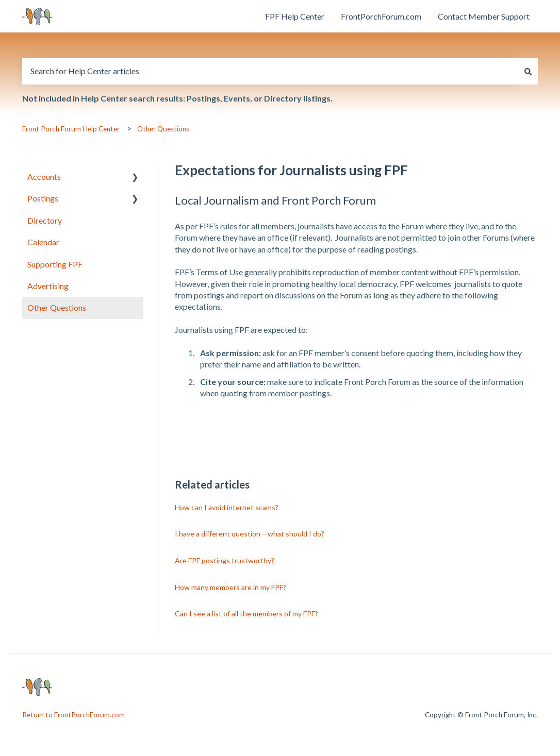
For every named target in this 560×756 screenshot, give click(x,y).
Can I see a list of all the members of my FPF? (246, 614)
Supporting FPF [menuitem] (55, 264)
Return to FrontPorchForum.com (73, 715)
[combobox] (270, 71)
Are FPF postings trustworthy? (225, 560)
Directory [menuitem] (45, 220)
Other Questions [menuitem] (57, 307)
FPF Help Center (295, 16)
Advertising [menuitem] (48, 286)
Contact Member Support (484, 16)
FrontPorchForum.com (381, 16)
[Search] (528, 71)
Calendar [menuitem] (43, 242)
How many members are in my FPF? (230, 587)
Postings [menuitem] (43, 198)
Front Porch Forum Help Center (71, 129)
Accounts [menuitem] (44, 177)
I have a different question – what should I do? (250, 534)
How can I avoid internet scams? (227, 507)
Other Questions (163, 129)
